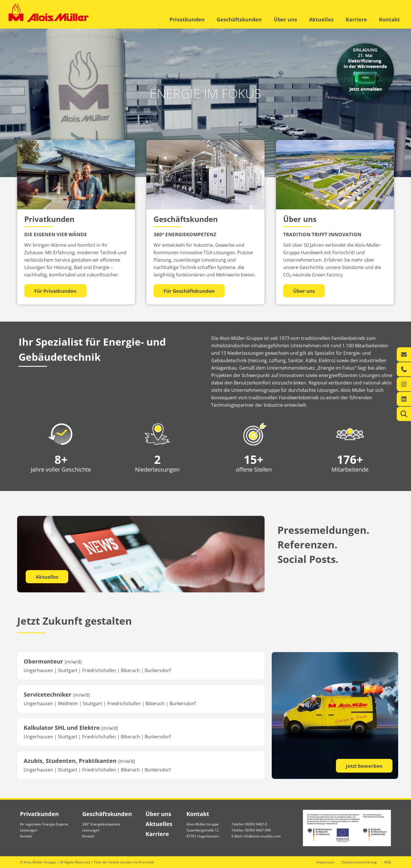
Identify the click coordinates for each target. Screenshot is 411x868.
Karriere (356, 19)
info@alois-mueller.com (262, 836)
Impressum (325, 862)
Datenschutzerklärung (359, 862)
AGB (387, 862)
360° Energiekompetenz (101, 824)
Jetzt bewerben (364, 766)
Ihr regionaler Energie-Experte (44, 824)
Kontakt (389, 19)
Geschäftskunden (239, 19)
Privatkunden (187, 19)
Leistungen (29, 830)
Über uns (285, 19)
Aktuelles (321, 19)
